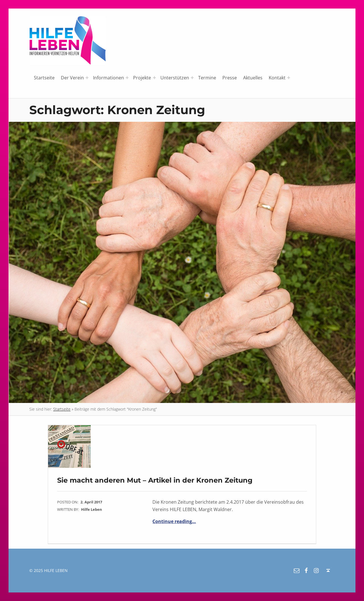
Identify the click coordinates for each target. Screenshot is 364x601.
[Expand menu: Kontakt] (289, 78)
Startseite (44, 78)
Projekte (142, 78)
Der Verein (72, 78)
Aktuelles (253, 78)
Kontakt (277, 78)
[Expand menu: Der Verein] (87, 78)
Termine (207, 78)
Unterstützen (175, 78)
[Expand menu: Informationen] (127, 78)
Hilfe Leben (92, 509)
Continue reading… (174, 521)
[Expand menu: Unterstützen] (192, 78)
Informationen (108, 78)
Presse (230, 78)
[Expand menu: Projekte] (154, 78)
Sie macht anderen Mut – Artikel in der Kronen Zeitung (155, 480)
